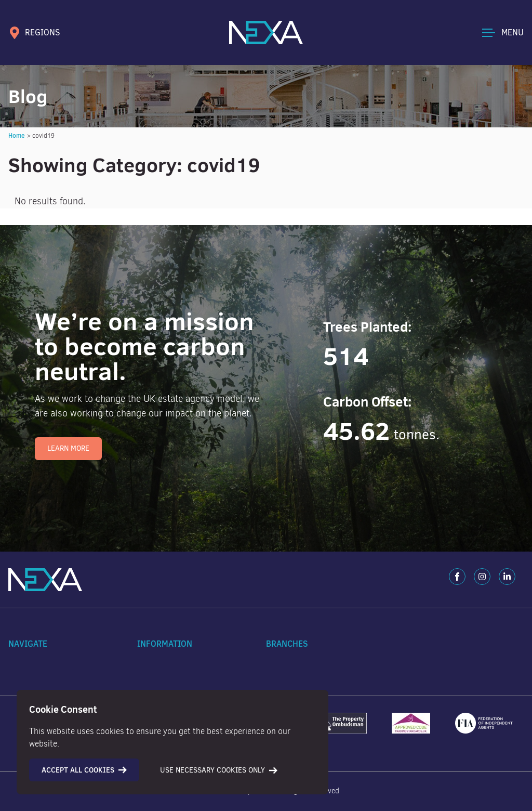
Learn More (68, 448)
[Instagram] (482, 577)
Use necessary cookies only (219, 770)
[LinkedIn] (507, 577)
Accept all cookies (84, 770)
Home (17, 135)
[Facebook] (457, 577)
